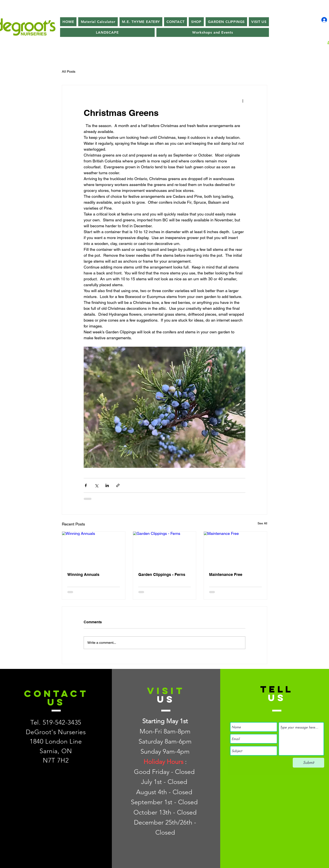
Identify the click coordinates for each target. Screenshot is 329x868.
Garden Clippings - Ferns (162, 574)
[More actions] (243, 101)
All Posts (69, 71)
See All (262, 523)
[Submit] (308, 763)
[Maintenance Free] (235, 549)
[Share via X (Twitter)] (96, 485)
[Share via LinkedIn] (107, 485)
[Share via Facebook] (86, 485)
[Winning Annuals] (94, 549)
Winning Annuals (83, 574)
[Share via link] (118, 485)
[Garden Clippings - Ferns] (165, 549)
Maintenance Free (226, 574)
